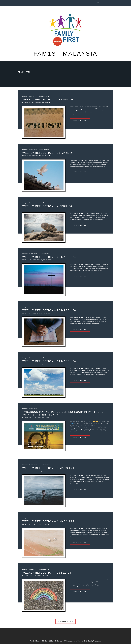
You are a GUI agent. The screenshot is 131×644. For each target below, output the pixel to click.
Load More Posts (66, 621)
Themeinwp (97, 641)
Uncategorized (33, 96)
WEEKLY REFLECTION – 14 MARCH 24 (49, 361)
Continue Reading (80, 121)
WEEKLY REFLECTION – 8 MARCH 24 (48, 468)
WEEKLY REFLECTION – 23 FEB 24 (47, 573)
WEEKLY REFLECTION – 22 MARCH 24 (49, 310)
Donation (77, 3)
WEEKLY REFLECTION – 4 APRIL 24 (47, 206)
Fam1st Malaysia (65, 54)
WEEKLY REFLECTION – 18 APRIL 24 (48, 100)
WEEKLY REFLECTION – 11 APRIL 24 (48, 153)
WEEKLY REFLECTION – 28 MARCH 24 (49, 257)
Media (67, 3)
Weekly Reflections (44, 96)
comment (47, 103)
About (42, 3)
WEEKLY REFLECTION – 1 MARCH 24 (48, 521)
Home (34, 3)
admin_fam (41, 103)
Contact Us (89, 3)
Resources (54, 3)
